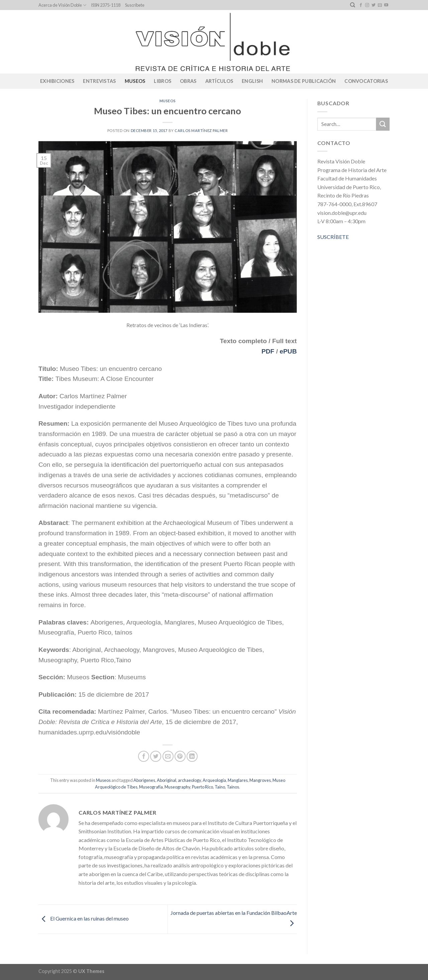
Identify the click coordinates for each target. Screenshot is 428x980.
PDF (268, 351)
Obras (188, 81)
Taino (220, 787)
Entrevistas (99, 81)
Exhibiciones (57, 81)
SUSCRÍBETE (333, 237)
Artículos (219, 81)
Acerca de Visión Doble (62, 5)
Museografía (151, 787)
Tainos (233, 787)
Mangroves (260, 780)
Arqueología (214, 780)
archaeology (189, 780)
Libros (163, 81)
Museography (177, 787)
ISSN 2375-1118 (106, 5)
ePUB (288, 351)
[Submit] (383, 124)
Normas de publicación (304, 81)
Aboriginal (167, 780)
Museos (135, 81)
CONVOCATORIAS (366, 81)
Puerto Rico (202, 787)
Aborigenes (144, 780)
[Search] (353, 5)
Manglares (238, 780)
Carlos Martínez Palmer (201, 130)
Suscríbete (135, 5)
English (252, 81)
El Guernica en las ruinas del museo (84, 918)
